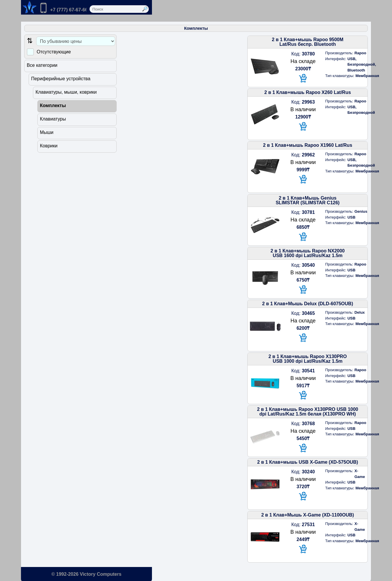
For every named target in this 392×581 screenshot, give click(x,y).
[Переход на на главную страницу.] (29, 7)
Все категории (44, 63)
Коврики (50, 144)
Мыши (48, 130)
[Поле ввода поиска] (279, 9)
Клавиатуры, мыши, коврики (68, 90)
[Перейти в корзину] (103, 7)
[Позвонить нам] (64, 8)
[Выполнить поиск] (332, 9)
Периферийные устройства (62, 77)
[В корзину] (255, 71)
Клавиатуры (54, 117)
